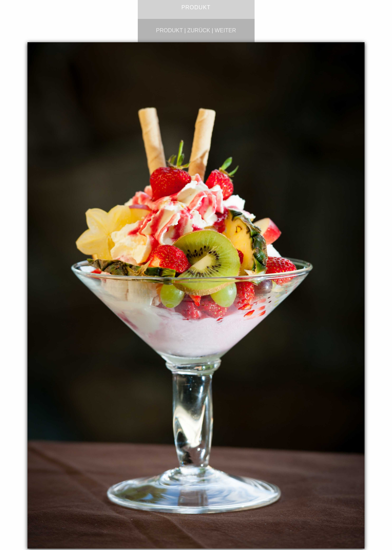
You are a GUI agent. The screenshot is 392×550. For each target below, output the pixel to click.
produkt (169, 30)
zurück (199, 30)
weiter (225, 30)
